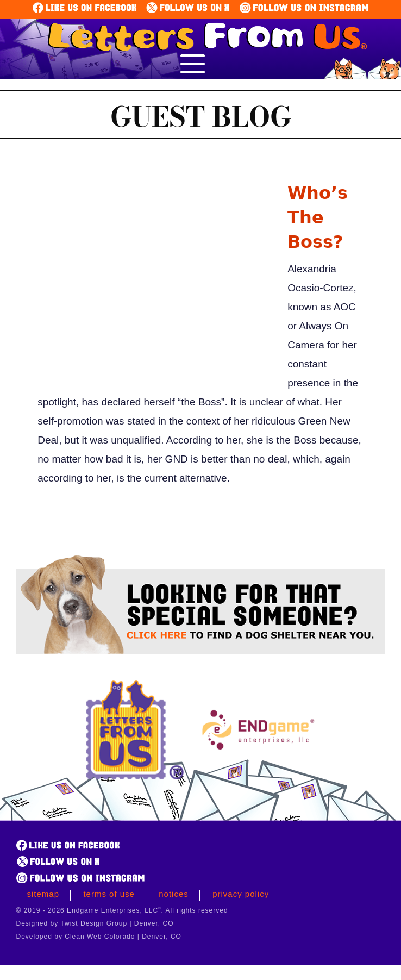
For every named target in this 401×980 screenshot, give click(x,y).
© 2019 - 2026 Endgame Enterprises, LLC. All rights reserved (122, 910)
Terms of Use (109, 894)
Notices (174, 894)
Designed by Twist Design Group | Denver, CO (95, 923)
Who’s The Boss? (318, 217)
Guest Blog (201, 117)
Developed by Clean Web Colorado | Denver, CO (99, 937)
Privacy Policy (241, 894)
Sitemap (43, 894)
